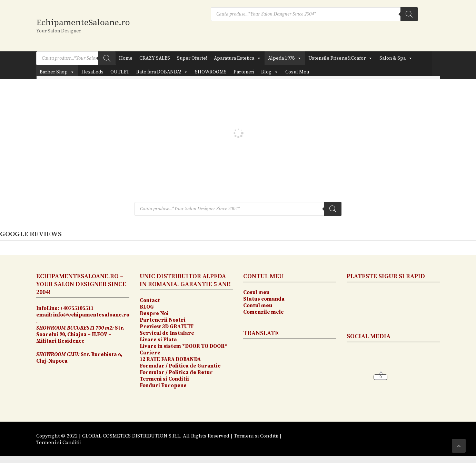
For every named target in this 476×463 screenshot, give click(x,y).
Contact (150, 300)
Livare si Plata (159, 340)
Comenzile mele (264, 312)
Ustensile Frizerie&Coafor (340, 58)
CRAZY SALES (155, 58)
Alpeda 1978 (285, 58)
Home (126, 58)
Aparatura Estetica (237, 58)
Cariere (150, 353)
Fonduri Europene (163, 386)
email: (44, 315)
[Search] (409, 14)
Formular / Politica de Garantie (180, 366)
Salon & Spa (396, 58)
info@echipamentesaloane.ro (91, 315)
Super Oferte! (192, 58)
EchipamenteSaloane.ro (83, 23)
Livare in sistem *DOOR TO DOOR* (184, 346)
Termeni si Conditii (164, 379)
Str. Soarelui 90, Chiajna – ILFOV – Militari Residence (80, 335)
